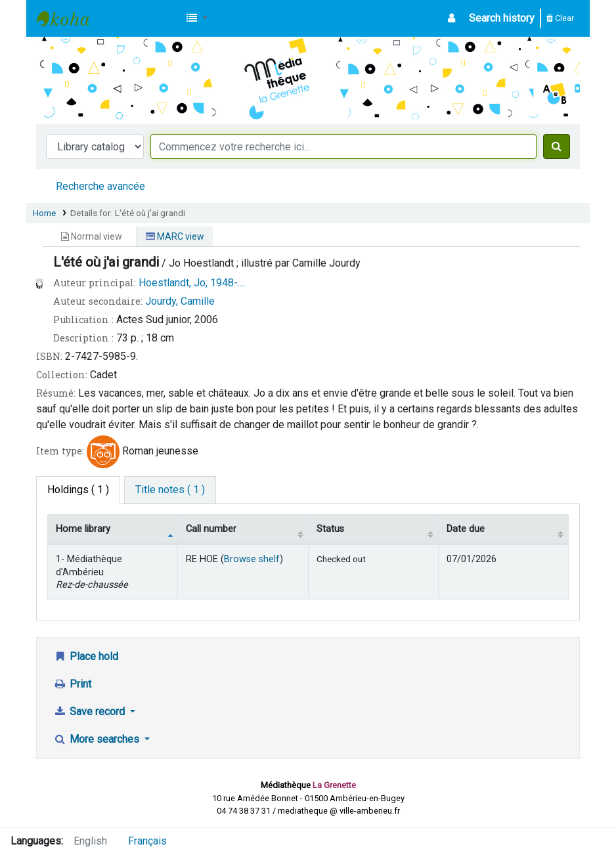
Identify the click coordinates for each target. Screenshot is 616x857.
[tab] (170, 490)
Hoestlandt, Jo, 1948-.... (192, 283)
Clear (560, 18)
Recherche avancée (100, 186)
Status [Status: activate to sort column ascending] (330, 529)
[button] (197, 18)
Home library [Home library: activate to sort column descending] (83, 529)
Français (147, 841)
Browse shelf (252, 559)
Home (44, 213)
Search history (502, 18)
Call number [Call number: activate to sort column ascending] (211, 529)
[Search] (557, 146)
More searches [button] (98, 739)
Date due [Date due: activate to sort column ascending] (466, 529)
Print (72, 684)
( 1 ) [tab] (78, 490)
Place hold (86, 656)
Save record (90, 712)
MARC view (175, 236)
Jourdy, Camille (180, 301)
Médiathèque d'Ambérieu (70, 18)
